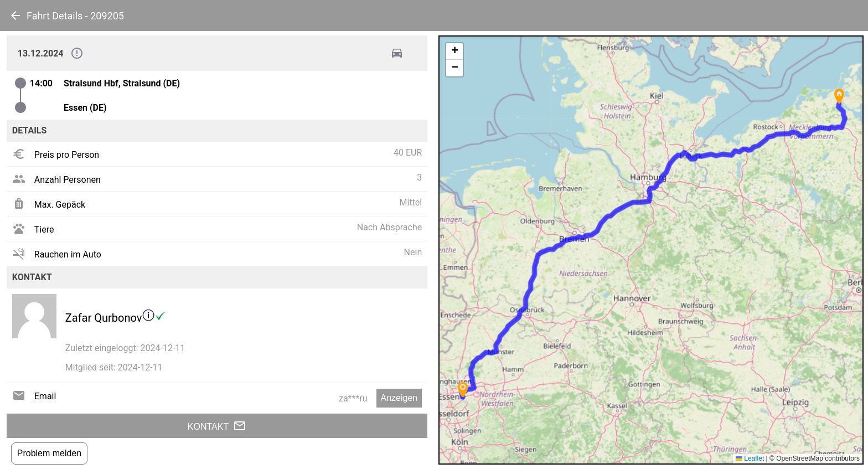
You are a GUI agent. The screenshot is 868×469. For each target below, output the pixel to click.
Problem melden (50, 453)
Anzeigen (399, 398)
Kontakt (217, 426)
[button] (839, 96)
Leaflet (750, 458)
